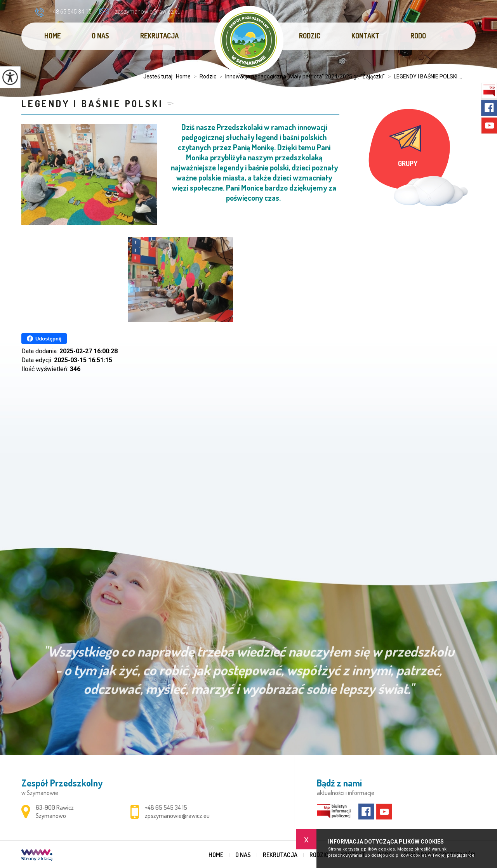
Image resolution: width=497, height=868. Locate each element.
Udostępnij (44, 339)
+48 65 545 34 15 (63, 12)
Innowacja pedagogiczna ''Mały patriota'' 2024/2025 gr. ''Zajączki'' (301, 76)
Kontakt (365, 36)
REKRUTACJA (159, 36)
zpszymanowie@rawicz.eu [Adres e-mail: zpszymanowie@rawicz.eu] (177, 816)
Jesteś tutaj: (160, 76)
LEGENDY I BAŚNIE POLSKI (92, 103)
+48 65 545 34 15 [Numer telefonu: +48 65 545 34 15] (166, 807)
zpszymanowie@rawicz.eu (140, 12)
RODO (418, 36)
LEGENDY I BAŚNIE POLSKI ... (423, 76)
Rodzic (310, 36)
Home (52, 36)
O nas (100, 36)
